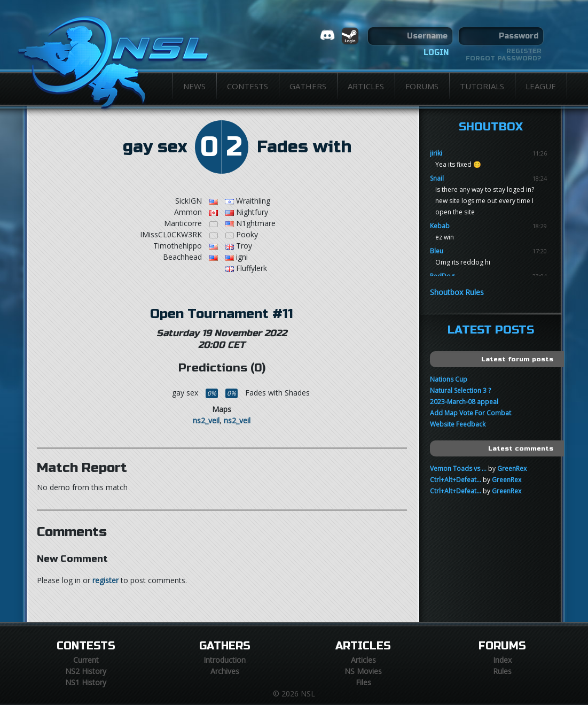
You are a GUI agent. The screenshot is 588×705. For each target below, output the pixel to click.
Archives (225, 671)
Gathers (308, 86)
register (105, 580)
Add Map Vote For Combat (471, 413)
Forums (422, 86)
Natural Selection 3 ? (460, 390)
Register (524, 51)
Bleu (437, 251)
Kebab (440, 226)
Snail (437, 178)
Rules (502, 671)
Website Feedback (458, 424)
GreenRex (512, 468)
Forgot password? (504, 58)
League (541, 86)
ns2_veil (206, 420)
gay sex (155, 147)
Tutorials (482, 86)
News (194, 86)
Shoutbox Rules (457, 292)
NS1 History (86, 682)
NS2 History (86, 671)
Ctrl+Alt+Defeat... (456, 480)
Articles (366, 86)
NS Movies (363, 671)
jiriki (436, 153)
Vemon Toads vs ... (458, 468)
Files (363, 682)
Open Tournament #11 (222, 314)
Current (86, 660)
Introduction (225, 660)
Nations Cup (449, 379)
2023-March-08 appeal (464, 402)
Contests (248, 86)
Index (502, 660)
